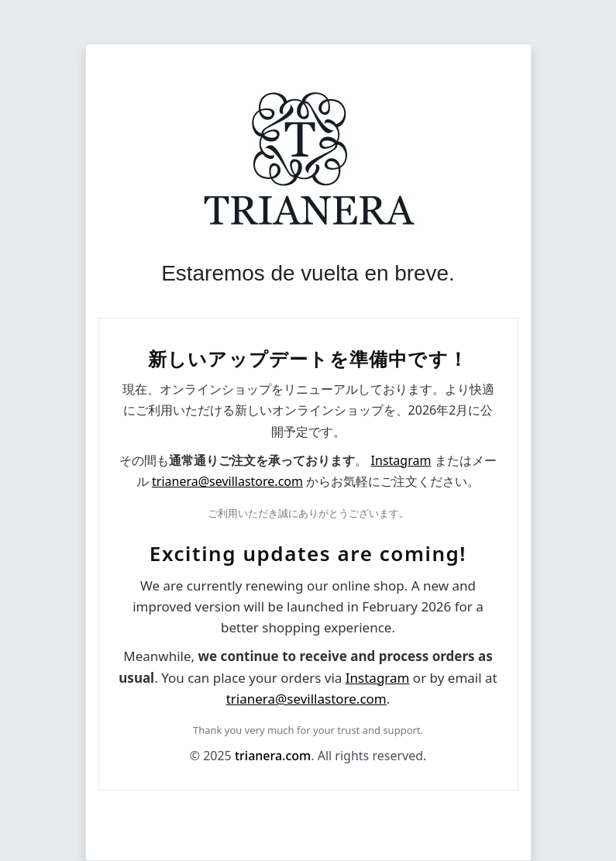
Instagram (401, 460)
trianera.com (273, 756)
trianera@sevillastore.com (227, 481)
